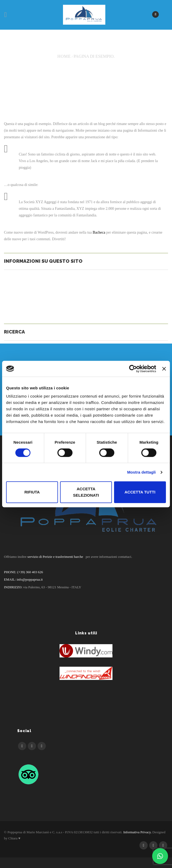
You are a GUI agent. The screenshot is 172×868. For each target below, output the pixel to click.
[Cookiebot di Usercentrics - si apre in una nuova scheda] (133, 369)
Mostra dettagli (141, 472)
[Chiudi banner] (164, 369)
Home (64, 56)
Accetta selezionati (86, 492)
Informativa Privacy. (137, 832)
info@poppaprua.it (30, 579)
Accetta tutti (140, 492)
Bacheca (99, 232)
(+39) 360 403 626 (30, 572)
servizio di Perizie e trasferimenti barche (55, 557)
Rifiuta (32, 492)
